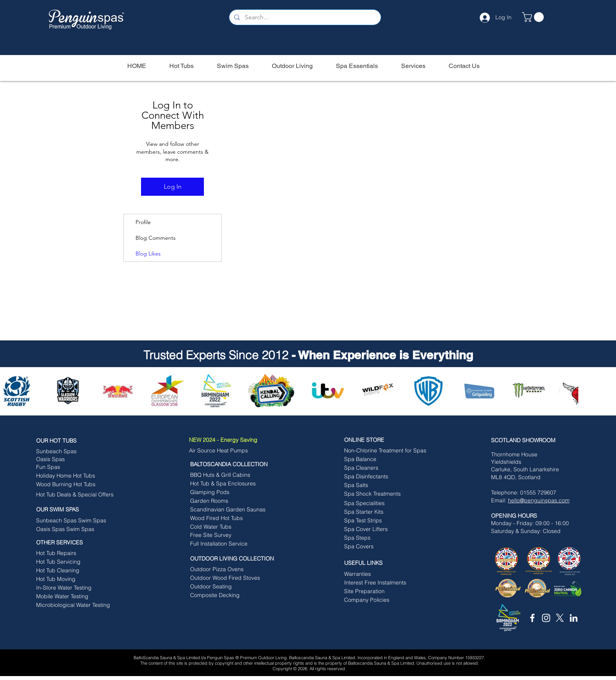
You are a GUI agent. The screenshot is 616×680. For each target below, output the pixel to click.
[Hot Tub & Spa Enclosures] (223, 484)
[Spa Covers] (380, 547)
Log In (173, 187)
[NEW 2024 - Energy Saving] (235, 440)
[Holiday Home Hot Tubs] (72, 476)
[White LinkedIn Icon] (574, 618)
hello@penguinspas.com (539, 500)
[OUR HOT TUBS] (75, 441)
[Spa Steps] (380, 538)
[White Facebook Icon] (532, 618)
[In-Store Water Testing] (72, 588)
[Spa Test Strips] (380, 521)
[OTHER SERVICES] (75, 543)
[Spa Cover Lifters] (380, 529)
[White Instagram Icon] (546, 618)
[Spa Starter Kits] (380, 512)
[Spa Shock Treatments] (380, 494)
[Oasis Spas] (68, 459)
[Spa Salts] (380, 485)
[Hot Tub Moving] (72, 579)
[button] (534, 17)
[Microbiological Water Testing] (73, 605)
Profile (143, 222)
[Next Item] (559, 390)
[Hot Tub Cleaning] (72, 571)
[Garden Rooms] (226, 501)
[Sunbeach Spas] (70, 452)
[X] (560, 618)
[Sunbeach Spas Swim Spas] (75, 521)
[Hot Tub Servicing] (68, 562)
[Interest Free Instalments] (380, 583)
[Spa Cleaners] (380, 468)
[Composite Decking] (226, 595)
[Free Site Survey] (226, 535)
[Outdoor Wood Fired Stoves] (225, 578)
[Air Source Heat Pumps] (223, 451)
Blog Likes (148, 254)
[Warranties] (383, 574)
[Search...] (305, 17)
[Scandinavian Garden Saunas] (230, 510)
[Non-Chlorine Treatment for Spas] (385, 451)
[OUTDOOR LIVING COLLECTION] (236, 559)
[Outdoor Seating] (226, 587)
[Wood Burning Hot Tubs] (72, 485)
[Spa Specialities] (380, 504)
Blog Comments (156, 238)
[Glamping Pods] (226, 493)
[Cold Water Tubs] (230, 527)
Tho (496, 454)
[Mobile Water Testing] (72, 597)
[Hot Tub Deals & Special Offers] (75, 495)
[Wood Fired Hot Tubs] (230, 518)
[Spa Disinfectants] (380, 477)
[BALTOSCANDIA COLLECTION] (233, 465)
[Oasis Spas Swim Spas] (72, 529)
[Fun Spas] (72, 467)
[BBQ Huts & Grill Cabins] (224, 475)
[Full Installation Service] (227, 544)
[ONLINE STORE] (383, 440)
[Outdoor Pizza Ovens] (224, 570)
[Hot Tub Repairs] (70, 553)
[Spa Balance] (376, 459)
